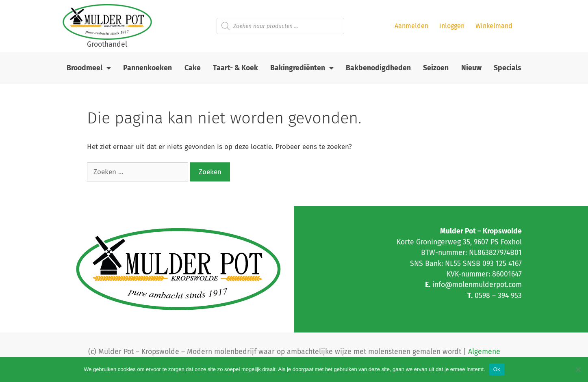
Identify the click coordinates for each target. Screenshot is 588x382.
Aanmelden (411, 26)
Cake (193, 68)
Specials (508, 68)
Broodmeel (89, 68)
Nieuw (471, 68)
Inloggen (452, 26)
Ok (497, 369)
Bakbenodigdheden (378, 68)
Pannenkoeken (148, 68)
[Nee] (578, 369)
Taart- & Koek (235, 68)
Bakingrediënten (302, 68)
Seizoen (436, 68)
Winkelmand (494, 26)
